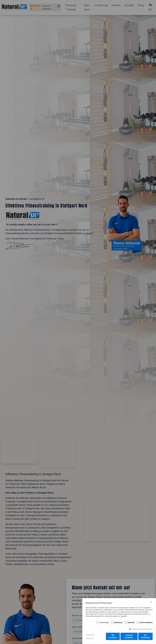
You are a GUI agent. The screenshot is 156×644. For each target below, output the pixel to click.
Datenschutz (90, 635)
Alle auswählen (113, 637)
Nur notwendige (146, 637)
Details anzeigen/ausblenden (142, 630)
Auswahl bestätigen (129, 637)
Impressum (90, 639)
